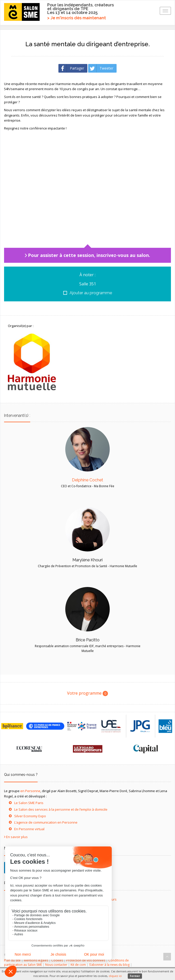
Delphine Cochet (87, 480)
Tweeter (101, 68)
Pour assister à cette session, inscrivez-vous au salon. (89, 255)
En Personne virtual (29, 829)
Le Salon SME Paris (29, 803)
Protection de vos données (86, 960)
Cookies (57, 960)
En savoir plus (17, 837)
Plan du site (12, 960)
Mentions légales (36, 960)
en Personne (30, 791)
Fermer (135, 976)
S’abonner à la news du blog (109, 965)
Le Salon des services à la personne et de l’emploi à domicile (61, 809)
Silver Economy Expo (30, 816)
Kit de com (78, 965)
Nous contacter (56, 965)
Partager (71, 68)
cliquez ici (115, 976)
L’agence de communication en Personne (46, 822)
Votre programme (87, 693)
